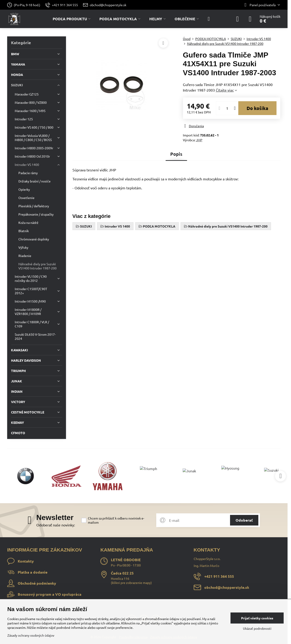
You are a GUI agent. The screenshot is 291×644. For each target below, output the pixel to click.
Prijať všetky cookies (257, 618)
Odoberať (244, 520)
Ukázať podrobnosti (257, 628)
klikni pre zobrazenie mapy (131, 583)
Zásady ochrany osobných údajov (31, 635)
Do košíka (257, 108)
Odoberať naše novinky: (56, 525)
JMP (199, 140)
